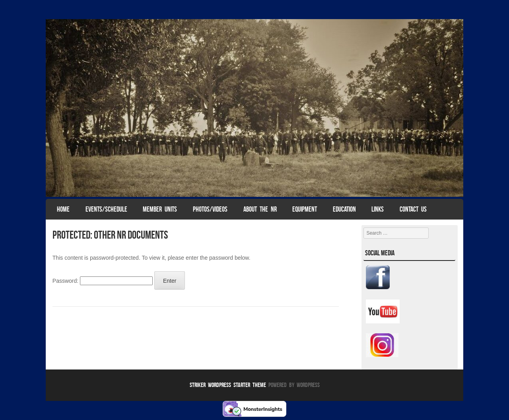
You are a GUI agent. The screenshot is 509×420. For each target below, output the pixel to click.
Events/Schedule (106, 209)
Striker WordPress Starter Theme (228, 385)
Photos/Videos (210, 209)
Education (344, 209)
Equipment (305, 209)
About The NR (260, 209)
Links (378, 209)
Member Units (160, 209)
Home (63, 209)
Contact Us (413, 209)
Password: (103, 281)
